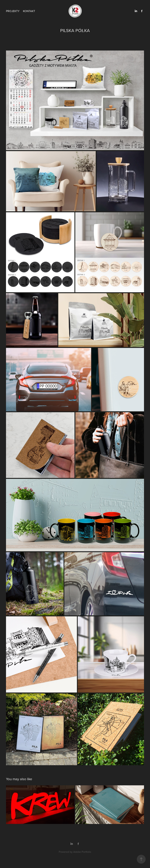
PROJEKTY (13, 11)
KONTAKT (29, 11)
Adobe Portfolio (82, 852)
